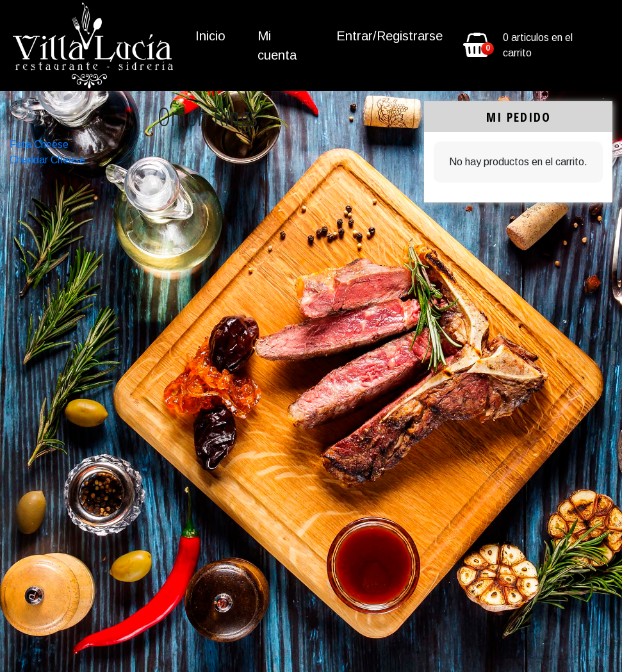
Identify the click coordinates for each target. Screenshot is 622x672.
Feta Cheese (39, 144)
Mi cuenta (277, 45)
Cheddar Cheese (47, 160)
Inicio (210, 36)
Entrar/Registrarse (389, 36)
